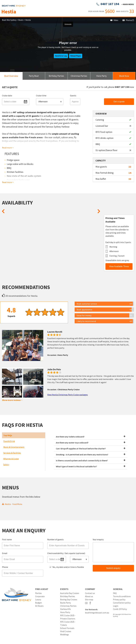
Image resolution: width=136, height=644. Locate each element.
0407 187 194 (108, 4)
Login (116, 606)
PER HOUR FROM (96, 11)
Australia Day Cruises (70, 593)
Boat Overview (11, 76)
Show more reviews (12, 400)
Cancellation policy (122, 603)
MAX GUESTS (122, 11)
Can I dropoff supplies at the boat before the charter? (91, 449)
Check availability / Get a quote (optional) (66, 553)
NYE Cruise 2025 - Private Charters (68, 617)
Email (5, 553)
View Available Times (119, 266)
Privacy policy (119, 599)
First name (7, 539)
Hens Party (101, 76)
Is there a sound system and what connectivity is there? (91, 460)
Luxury (38, 599)
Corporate (40, 596)
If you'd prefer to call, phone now (110, 87)
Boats (21, 20)
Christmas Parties (79, 76)
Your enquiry (98, 539)
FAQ (115, 593)
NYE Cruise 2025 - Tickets (68, 623)
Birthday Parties (56, 76)
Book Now (124, 76)
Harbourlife (65, 609)
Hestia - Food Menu (12, 504)
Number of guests (55, 539)
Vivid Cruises (66, 631)
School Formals (67, 628)
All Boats (39, 606)
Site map (89, 599)
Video (114, 20)
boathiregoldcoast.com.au (97, 613)
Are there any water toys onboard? (91, 443)
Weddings (65, 634)
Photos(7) (128, 20)
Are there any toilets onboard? (91, 437)
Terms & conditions (122, 596)
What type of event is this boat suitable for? (91, 466)
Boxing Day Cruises (69, 599)
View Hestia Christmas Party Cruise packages (68, 395)
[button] (50, 102)
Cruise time (41, 96)
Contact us (90, 593)
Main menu (128, 4)
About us (89, 596)
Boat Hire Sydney (9, 20)
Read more (8, 148)
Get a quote (119, 102)
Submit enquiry (113, 568)
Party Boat (34, 76)
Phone (5, 567)
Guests (73, 96)
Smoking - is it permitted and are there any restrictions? (91, 455)
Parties (38, 593)
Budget (39, 603)
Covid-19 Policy (120, 609)
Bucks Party (65, 603)
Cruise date (7, 96)
